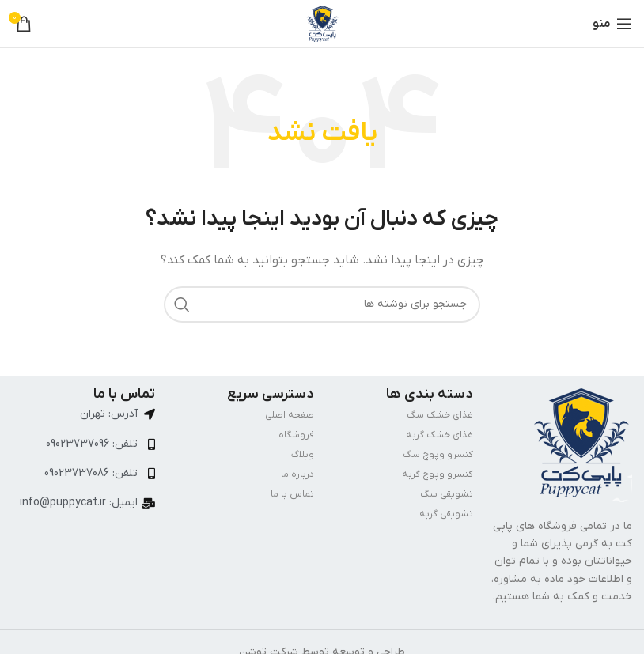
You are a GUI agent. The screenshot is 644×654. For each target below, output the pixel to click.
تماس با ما (292, 494)
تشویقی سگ (447, 494)
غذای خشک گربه (439, 435)
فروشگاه (296, 435)
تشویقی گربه (446, 514)
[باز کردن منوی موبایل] (612, 24)
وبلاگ (303, 455)
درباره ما (297, 474)
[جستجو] (322, 304)
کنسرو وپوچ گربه (438, 474)
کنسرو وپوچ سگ (438, 455)
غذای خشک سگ (440, 415)
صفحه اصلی (290, 415)
